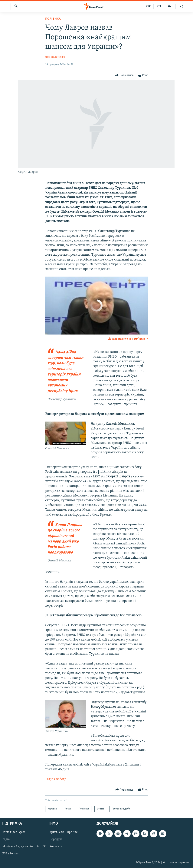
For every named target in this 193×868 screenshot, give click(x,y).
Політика (53, 19)
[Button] (124, 75)
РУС (148, 6)
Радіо (6, 839)
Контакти (56, 846)
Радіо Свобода (56, 779)
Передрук (56, 839)
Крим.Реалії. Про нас (63, 832)
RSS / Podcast (11, 854)
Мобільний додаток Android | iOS (24, 846)
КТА (159, 6)
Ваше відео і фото (14, 832)
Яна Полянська (55, 57)
